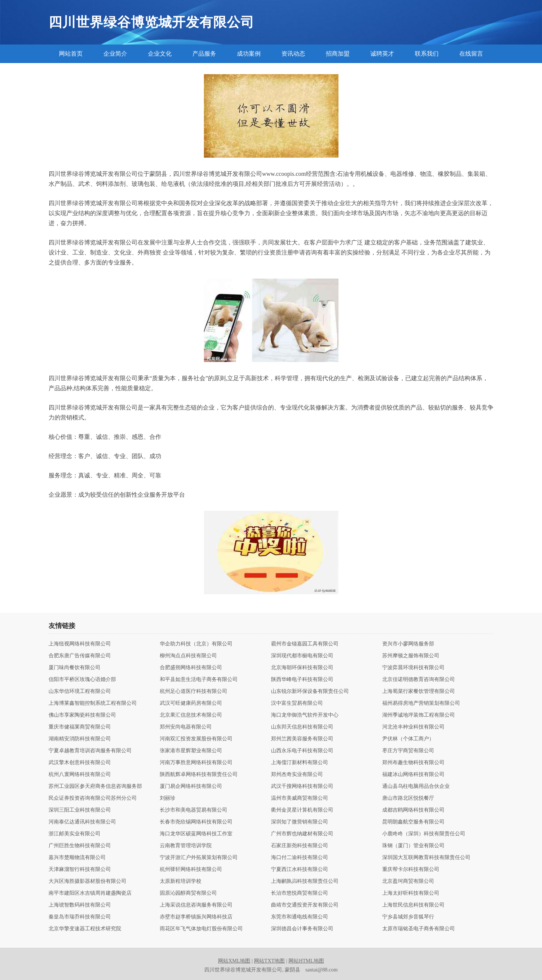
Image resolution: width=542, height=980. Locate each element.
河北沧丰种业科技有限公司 (413, 727)
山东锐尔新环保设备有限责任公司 (310, 691)
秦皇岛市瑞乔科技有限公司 (80, 917)
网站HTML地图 (306, 961)
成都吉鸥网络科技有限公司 (413, 810)
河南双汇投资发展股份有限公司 (196, 739)
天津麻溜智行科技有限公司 (80, 869)
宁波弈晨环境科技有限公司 (413, 668)
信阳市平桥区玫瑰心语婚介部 (82, 680)
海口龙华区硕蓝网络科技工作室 (196, 834)
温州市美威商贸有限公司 (300, 798)
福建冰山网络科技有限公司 (413, 775)
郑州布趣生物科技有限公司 (413, 763)
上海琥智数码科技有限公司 (80, 905)
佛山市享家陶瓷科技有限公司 (82, 715)
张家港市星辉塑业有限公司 (191, 751)
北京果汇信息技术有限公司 (191, 715)
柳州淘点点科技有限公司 (188, 656)
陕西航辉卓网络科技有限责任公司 (199, 775)
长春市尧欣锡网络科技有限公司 (196, 822)
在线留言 (471, 54)
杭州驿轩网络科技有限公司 (191, 869)
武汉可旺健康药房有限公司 (191, 703)
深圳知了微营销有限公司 (300, 822)
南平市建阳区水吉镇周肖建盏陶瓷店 (90, 893)
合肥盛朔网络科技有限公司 (191, 668)
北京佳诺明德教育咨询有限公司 (419, 680)
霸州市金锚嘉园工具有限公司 (305, 644)
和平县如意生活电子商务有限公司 (199, 680)
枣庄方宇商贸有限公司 (408, 751)
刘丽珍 (168, 798)
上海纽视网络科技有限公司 (80, 644)
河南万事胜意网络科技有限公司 (196, 763)
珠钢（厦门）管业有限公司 (413, 846)
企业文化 (160, 54)
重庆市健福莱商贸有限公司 (80, 727)
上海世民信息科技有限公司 (413, 905)
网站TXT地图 (269, 961)
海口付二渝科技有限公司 (300, 858)
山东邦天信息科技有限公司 (302, 727)
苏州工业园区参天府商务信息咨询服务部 (95, 786)
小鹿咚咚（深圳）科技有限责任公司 (424, 834)
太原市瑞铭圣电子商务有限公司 (419, 929)
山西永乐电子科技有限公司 (302, 751)
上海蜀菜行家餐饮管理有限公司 (419, 691)
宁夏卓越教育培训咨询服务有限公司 (90, 751)
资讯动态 (293, 54)
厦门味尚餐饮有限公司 (75, 668)
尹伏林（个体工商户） (408, 739)
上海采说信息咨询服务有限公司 (196, 905)
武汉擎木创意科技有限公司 (80, 763)
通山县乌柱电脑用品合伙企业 (416, 786)
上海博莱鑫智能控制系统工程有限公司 (93, 703)
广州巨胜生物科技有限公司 (80, 846)
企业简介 (115, 54)
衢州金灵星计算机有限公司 (302, 810)
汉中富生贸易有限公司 (297, 703)
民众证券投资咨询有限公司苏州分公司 (93, 798)
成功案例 (249, 54)
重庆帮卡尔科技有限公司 (411, 869)
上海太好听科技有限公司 (411, 893)
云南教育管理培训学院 (186, 846)
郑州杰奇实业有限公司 (297, 775)
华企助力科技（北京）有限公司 (196, 644)
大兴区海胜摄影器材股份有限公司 (87, 881)
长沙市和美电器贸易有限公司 (194, 810)
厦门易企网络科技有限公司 (191, 786)
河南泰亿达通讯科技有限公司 (82, 822)
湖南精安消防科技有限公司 (80, 739)
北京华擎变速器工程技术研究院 (85, 929)
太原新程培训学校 (181, 881)
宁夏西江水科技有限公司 (300, 869)
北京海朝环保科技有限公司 (302, 668)
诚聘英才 (382, 54)
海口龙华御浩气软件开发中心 (305, 715)
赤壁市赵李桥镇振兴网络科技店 (196, 917)
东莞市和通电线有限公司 (300, 917)
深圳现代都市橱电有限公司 (302, 656)
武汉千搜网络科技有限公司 (302, 786)
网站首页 (71, 54)
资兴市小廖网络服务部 (408, 644)
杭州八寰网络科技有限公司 (80, 775)
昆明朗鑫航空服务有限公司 (413, 822)
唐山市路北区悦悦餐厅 (408, 798)
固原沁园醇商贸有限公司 (188, 893)
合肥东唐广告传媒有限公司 (80, 656)
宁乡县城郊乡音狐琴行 (408, 917)
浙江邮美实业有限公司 (75, 834)
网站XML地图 (234, 961)
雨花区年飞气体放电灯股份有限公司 (201, 929)
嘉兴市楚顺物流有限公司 (77, 858)
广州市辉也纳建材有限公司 (302, 834)
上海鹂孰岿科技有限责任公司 (305, 881)
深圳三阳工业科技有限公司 (80, 810)
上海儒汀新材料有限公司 (300, 763)
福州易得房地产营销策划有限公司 (421, 703)
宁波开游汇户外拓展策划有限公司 (199, 858)
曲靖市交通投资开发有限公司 (305, 905)
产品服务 (204, 54)
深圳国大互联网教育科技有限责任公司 (426, 858)
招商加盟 (338, 54)
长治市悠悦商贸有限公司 (300, 893)
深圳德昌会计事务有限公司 (302, 929)
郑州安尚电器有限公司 (186, 727)
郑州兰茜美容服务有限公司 (302, 739)
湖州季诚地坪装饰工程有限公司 (419, 715)
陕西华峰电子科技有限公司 (302, 680)
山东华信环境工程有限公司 (80, 691)
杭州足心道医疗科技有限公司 (194, 691)
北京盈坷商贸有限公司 (408, 881)
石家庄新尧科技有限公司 (300, 846)
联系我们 (427, 54)
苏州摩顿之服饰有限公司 (411, 656)
